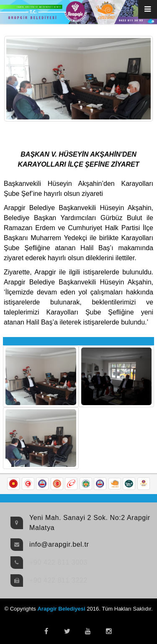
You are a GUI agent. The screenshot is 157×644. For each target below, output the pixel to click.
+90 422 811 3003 (58, 562)
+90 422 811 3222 (58, 580)
